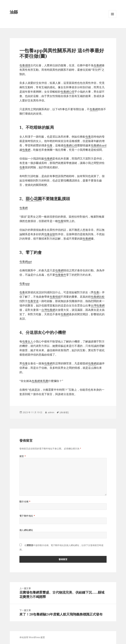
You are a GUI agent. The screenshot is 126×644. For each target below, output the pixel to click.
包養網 (98, 65)
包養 (88, 137)
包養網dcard (99, 145)
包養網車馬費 (40, 381)
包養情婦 (55, 297)
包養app (25, 283)
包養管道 (33, 301)
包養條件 (61, 275)
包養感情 (25, 65)
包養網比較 (98, 297)
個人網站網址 (26, 530)
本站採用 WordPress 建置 (32, 637)
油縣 (14, 12)
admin (51, 412)
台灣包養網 (98, 305)
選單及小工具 (112, 18)
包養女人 (28, 341)
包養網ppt (26, 262)
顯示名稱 (25, 502)
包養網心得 (67, 92)
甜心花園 (34, 198)
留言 (23, 456)
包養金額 (50, 234)
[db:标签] (64, 412)
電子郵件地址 (27, 516)
